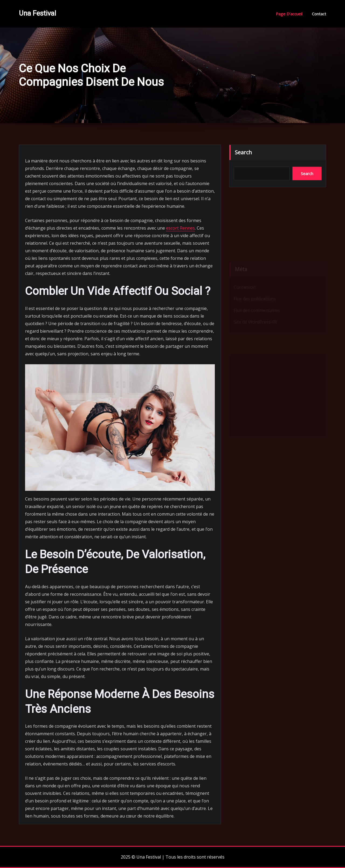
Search (243, 152)
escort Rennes (180, 228)
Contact (319, 14)
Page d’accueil (289, 14)
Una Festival (37, 13)
